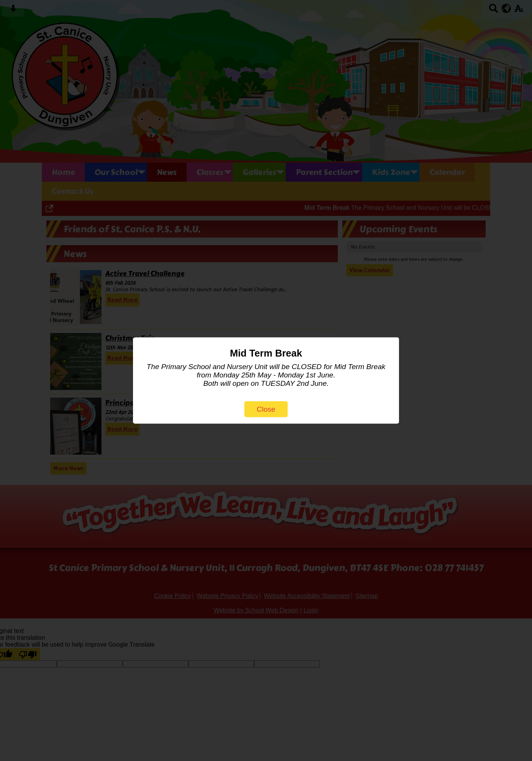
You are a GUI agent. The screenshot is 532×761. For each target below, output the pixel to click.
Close (266, 409)
